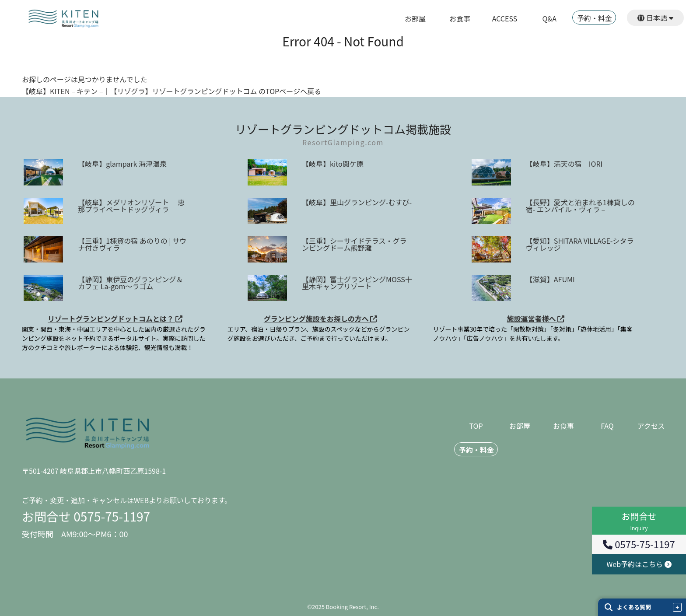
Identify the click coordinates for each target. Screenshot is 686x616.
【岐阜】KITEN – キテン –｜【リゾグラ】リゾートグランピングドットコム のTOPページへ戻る (171, 91)
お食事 (460, 19)
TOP (476, 427)
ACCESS (505, 19)
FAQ (607, 427)
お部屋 (415, 19)
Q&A (549, 19)
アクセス (651, 427)
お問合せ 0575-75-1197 (86, 516)
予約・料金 (595, 19)
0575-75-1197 (639, 544)
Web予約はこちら (639, 564)
